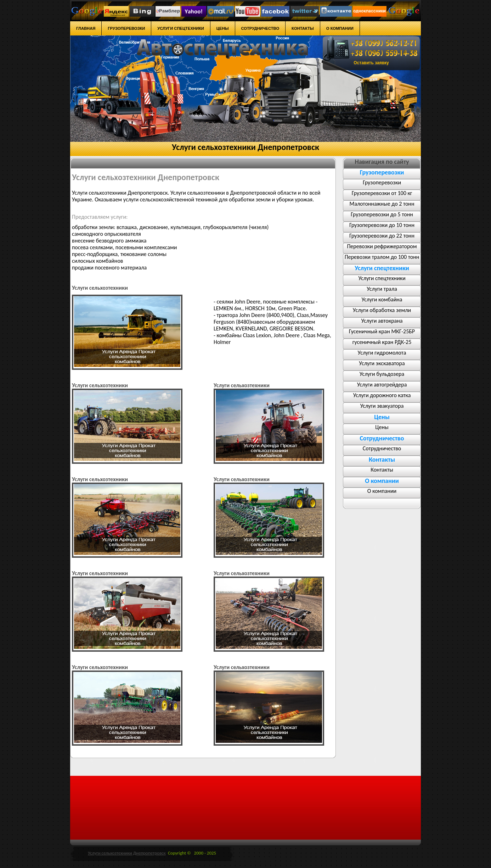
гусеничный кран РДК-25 (382, 342)
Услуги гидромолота (382, 353)
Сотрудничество (382, 448)
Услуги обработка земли (382, 310)
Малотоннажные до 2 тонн (382, 204)
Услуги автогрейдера (382, 385)
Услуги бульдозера (382, 374)
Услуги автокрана (382, 321)
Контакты (382, 470)
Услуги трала (382, 289)
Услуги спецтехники (382, 278)
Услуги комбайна (382, 299)
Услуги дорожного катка (382, 395)
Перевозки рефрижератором (382, 246)
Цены (382, 427)
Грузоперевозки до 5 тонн (382, 214)
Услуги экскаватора (382, 363)
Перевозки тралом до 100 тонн (382, 257)
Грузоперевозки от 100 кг (382, 193)
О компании (382, 491)
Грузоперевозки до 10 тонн (382, 225)
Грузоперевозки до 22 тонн (382, 236)
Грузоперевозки (382, 182)
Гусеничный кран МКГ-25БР (382, 331)
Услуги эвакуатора (382, 406)
